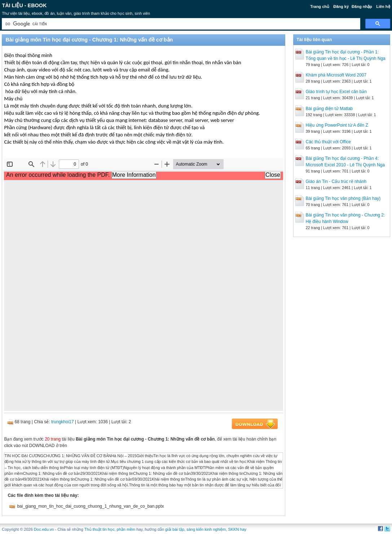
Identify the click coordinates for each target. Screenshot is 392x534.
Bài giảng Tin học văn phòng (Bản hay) (343, 198)
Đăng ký (341, 6)
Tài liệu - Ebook (24, 5)
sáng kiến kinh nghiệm (206, 529)
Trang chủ (320, 6)
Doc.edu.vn (44, 529)
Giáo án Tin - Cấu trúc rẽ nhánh (336, 181)
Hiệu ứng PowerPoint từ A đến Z (337, 125)
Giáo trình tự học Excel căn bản (336, 92)
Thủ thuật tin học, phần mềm (110, 529)
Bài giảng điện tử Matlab (329, 109)
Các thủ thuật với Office (329, 142)
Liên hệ (383, 6)
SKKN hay (237, 529)
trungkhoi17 (63, 422)
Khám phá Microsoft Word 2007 (336, 75)
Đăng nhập (362, 6)
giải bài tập (175, 529)
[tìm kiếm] (180, 24)
